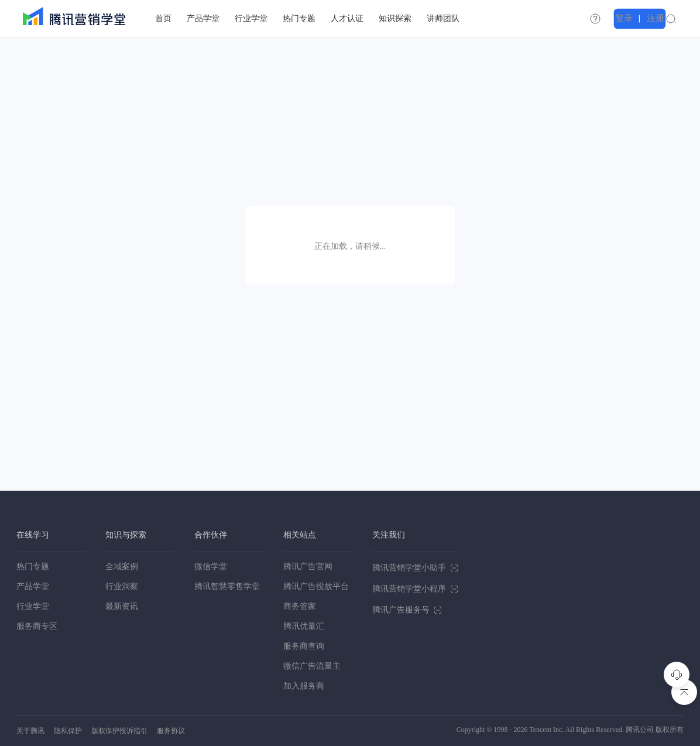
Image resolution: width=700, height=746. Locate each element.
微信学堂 (211, 567)
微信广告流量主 (312, 666)
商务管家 (300, 606)
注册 (672, 18)
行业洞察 (122, 586)
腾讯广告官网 (308, 567)
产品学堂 (33, 586)
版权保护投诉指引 (119, 731)
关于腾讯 (30, 731)
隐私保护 (68, 731)
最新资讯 (122, 606)
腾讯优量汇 (304, 626)
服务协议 (171, 731)
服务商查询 (304, 646)
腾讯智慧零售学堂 (227, 586)
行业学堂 (33, 606)
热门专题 (33, 567)
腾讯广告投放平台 (316, 586)
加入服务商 (304, 686)
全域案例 (122, 567)
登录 (644, 18)
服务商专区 (37, 626)
